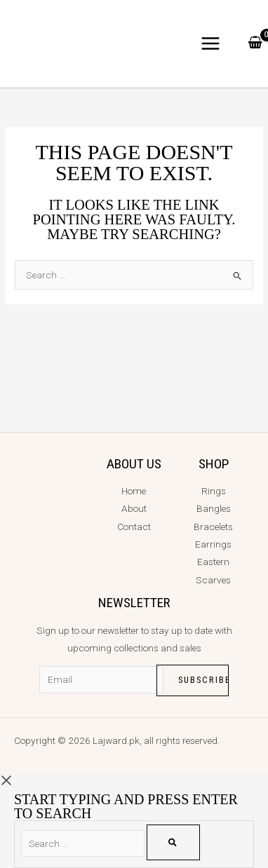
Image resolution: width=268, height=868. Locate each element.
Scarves (213, 580)
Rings (214, 491)
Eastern (213, 562)
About (134, 508)
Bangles (214, 508)
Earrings (213, 544)
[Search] (173, 842)
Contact (134, 527)
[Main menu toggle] (211, 44)
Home (134, 491)
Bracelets (213, 527)
